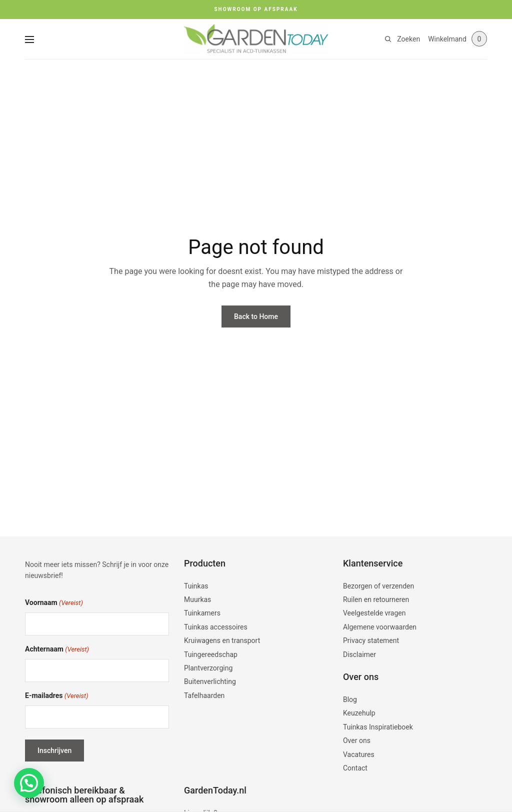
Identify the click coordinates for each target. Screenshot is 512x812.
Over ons (357, 740)
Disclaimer (359, 654)
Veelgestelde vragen (374, 613)
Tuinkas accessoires (216, 627)
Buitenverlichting (210, 681)
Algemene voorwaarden (380, 627)
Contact (355, 768)
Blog (350, 699)
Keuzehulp (359, 713)
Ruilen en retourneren (376, 599)
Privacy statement (371, 640)
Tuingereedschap (211, 654)
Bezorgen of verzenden (378, 586)
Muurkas (197, 599)
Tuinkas (196, 586)
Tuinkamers (202, 613)
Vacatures (359, 754)
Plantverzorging (208, 668)
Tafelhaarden (204, 695)
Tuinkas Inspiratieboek (378, 727)
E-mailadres (57, 696)
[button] (29, 783)
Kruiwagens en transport (222, 640)
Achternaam (57, 650)
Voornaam (54, 603)
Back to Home (256, 316)
